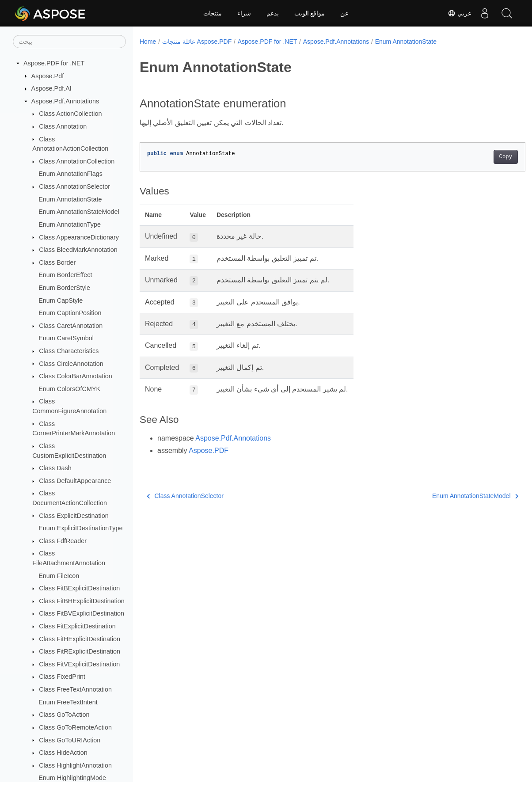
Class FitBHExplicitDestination (82, 601)
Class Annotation (63, 126)
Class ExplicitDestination (74, 516)
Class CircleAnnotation (71, 364)
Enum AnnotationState (70, 199)
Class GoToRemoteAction (75, 727)
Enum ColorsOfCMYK (69, 389)
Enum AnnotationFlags (70, 174)
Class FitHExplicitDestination (80, 639)
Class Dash (55, 468)
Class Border (57, 262)
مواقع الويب (310, 13)
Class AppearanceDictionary (79, 237)
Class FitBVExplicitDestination (82, 613)
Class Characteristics (69, 351)
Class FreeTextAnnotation (75, 689)
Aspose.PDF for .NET (54, 63)
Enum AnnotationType (70, 224)
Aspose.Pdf (48, 76)
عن (344, 13)
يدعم (273, 13)
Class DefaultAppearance (75, 481)
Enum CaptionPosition (70, 313)
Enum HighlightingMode (72, 778)
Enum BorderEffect (65, 275)
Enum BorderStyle (64, 288)
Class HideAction (63, 753)
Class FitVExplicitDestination (79, 664)
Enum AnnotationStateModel (79, 212)
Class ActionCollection (70, 114)
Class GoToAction (64, 715)
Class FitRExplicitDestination (80, 651)
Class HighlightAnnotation (75, 765)
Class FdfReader (63, 541)
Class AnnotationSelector (74, 186)
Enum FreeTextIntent (68, 702)
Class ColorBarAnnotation (76, 376)
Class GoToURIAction (70, 740)
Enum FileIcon (59, 576)
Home (148, 42)
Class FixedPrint (62, 677)
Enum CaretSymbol (66, 338)
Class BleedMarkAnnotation (78, 250)
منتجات (213, 13)
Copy (479, 157)
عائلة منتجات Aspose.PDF (197, 42)
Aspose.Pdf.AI (51, 88)
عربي (460, 13)
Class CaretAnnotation (71, 326)
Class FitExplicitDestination (77, 626)
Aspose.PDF (209, 451)
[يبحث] (69, 42)
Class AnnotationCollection (77, 161)
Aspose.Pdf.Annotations (65, 101)
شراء (244, 13)
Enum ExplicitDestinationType (80, 528)
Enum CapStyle (61, 300)
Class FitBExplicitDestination (79, 588)
